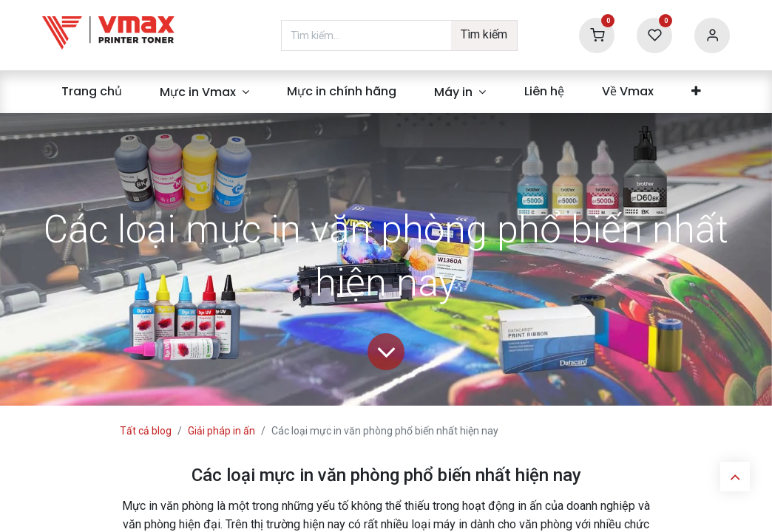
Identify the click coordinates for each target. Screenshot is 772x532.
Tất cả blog (146, 431)
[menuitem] (91, 92)
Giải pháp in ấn (221, 431)
